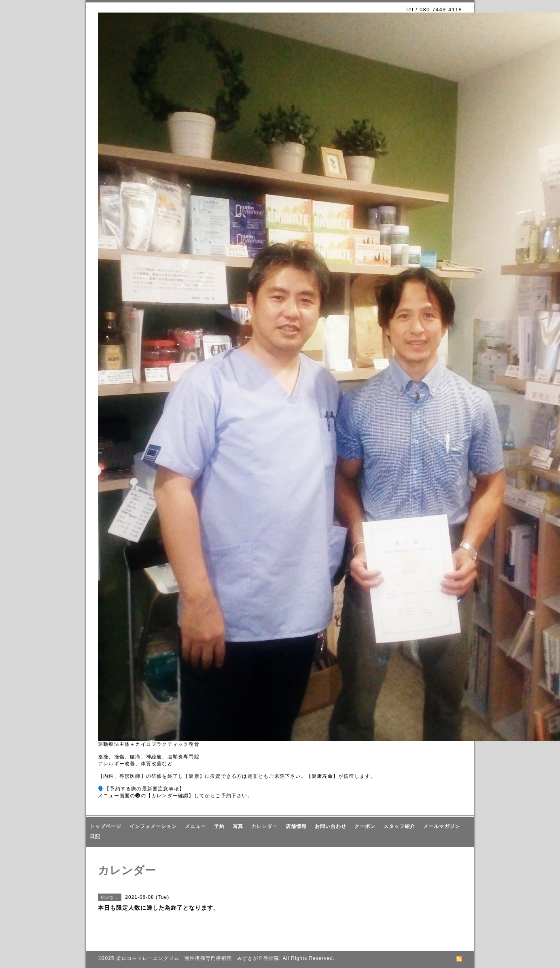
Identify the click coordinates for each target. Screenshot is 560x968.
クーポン (365, 826)
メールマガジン (442, 826)
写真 (238, 826)
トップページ (106, 826)
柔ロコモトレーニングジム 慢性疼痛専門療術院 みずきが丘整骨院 (198, 958)
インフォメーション (153, 826)
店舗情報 (296, 826)
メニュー (195, 826)
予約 (219, 826)
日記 (95, 836)
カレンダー (264, 826)
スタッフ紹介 (399, 826)
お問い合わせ (331, 826)
